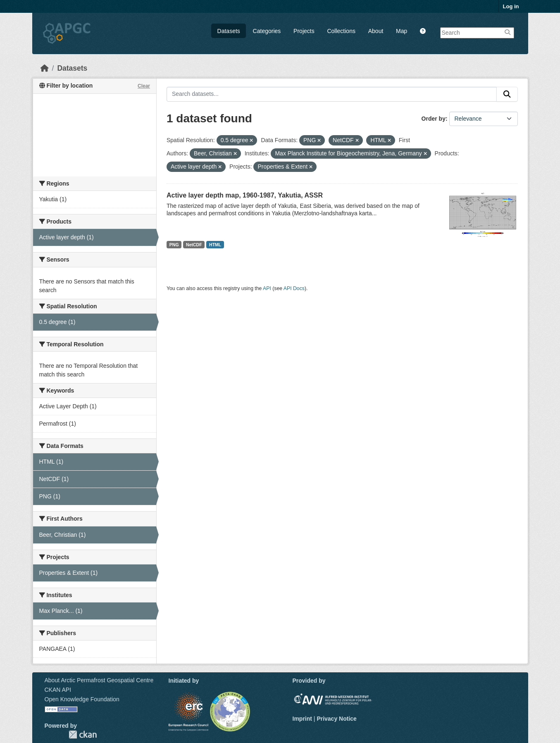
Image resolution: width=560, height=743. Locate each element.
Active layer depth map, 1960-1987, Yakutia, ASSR (245, 195)
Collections (341, 31)
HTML (215, 245)
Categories (267, 31)
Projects (304, 31)
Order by (434, 119)
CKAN (83, 735)
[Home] (45, 68)
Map (402, 31)
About (376, 31)
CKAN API (58, 690)
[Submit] (507, 94)
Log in (511, 6)
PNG (174, 245)
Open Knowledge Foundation (82, 699)
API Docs (294, 288)
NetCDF (194, 245)
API (267, 288)
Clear (144, 86)
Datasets (229, 31)
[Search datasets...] (332, 94)
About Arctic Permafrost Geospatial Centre (99, 680)
